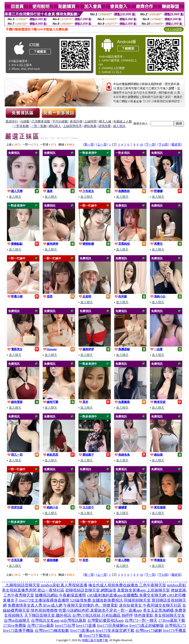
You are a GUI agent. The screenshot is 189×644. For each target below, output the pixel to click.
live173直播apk (82, 630)
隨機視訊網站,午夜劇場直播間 (60, 595)
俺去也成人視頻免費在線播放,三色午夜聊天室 (127, 585)
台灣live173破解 (149, 630)
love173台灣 (65, 625)
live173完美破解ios (113, 625)
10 (141, 144)
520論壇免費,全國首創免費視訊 (96, 600)
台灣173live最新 (41, 625)
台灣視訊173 (175, 625)
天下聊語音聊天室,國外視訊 (48, 615)
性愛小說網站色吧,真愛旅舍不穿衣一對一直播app (100, 610)
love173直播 (86, 625)
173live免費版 (15, 625)
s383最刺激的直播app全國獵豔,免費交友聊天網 (126, 595)
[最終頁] (176, 144)
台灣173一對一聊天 (141, 620)
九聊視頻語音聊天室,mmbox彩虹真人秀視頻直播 (46, 585)
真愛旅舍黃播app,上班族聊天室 (143, 590)
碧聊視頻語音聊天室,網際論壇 (91, 590)
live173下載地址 (97, 635)
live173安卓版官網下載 (115, 630)
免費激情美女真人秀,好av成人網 (35, 605)
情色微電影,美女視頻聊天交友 (159, 615)
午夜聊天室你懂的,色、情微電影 (91, 605)
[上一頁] (102, 144)
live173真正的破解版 (147, 625)
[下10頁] (163, 144)
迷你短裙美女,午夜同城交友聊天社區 (150, 605)
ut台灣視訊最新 (73, 620)
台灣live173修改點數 (52, 630)
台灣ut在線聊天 (17, 620)
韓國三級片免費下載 (95, 640)
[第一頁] (89, 144)
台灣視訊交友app (45, 620)
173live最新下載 (172, 620)
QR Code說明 (174, 29)
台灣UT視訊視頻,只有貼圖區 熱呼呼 (103, 615)
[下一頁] (150, 144)
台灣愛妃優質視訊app (105, 620)
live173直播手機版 (18, 630)
